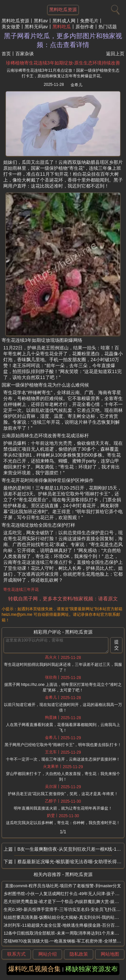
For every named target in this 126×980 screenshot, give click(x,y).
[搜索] (115, 8)
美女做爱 (11, 27)
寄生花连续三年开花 (21, 590)
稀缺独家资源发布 (92, 969)
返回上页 (115, 54)
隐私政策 (79, 954)
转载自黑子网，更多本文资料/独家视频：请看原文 (63, 599)
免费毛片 (89, 21)
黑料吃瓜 (62, 27)
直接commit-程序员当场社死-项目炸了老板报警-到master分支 (63, 886)
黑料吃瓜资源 (15, 21)
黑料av (41, 21)
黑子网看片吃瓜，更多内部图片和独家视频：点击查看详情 (63, 40)
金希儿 (76, 85)
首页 (6, 54)
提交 (116, 645)
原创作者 (85, 27)
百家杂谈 (25, 54)
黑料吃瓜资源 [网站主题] (63, 10)
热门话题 (108, 27)
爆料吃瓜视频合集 (34, 969)
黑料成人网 (64, 21)
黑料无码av (36, 27)
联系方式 (16, 954)
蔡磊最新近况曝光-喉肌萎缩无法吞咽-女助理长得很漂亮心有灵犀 (71, 862)
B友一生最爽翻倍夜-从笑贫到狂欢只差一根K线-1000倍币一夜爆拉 (71, 849)
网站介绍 (48, 954)
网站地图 (110, 954)
